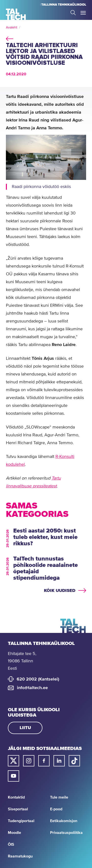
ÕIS (11, 844)
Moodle (14, 833)
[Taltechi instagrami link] (29, 761)
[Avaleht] (16, 14)
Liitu (25, 728)
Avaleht (12, 27)
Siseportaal (18, 809)
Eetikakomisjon (64, 821)
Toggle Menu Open (83, 13)
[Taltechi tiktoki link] (74, 761)
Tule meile (59, 797)
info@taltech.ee (32, 688)
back (10, 38)
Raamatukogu (20, 856)
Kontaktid (16, 797)
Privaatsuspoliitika (66, 833)
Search (73, 13)
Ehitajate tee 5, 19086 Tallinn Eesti (22, 661)
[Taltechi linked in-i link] (59, 761)
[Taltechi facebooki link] (44, 761)
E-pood (56, 809)
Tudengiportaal (21, 821)
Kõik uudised (60, 591)
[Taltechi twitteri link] (13, 761)
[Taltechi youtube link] (13, 776)
